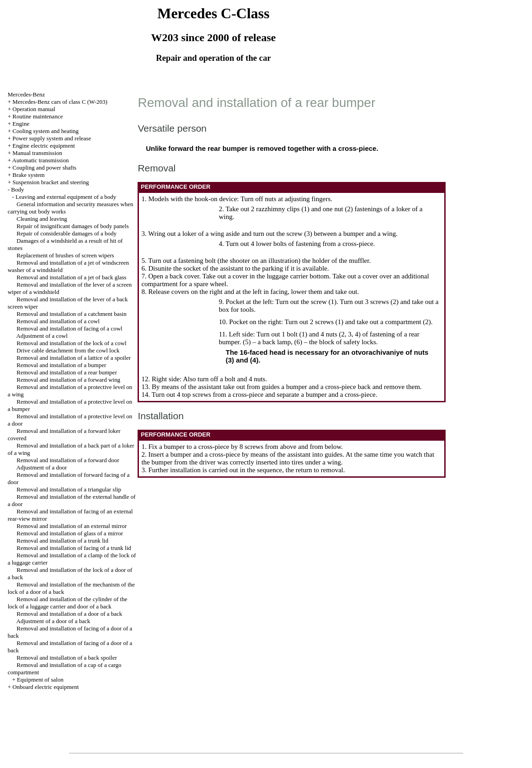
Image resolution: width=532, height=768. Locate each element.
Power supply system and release (52, 138)
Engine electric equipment (43, 146)
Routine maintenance (37, 116)
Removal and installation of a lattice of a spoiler (74, 358)
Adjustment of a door (42, 467)
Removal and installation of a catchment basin (71, 314)
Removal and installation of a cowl (58, 321)
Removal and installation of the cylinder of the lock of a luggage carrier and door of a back (68, 603)
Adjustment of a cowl (42, 336)
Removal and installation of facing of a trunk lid (74, 548)
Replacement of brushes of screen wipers (65, 255)
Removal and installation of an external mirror (72, 526)
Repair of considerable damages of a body (66, 233)
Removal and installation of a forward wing (68, 380)
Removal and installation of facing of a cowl (69, 328)
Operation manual (34, 109)
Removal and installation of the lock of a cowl (71, 343)
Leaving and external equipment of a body (66, 197)
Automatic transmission (41, 160)
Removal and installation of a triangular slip (69, 489)
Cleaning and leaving (42, 219)
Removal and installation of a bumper (61, 365)
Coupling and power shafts (44, 168)
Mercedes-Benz (27, 94)
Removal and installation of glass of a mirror (70, 533)
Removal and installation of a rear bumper (66, 372)
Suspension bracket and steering (51, 182)
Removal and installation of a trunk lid (62, 541)
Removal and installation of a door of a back (69, 614)
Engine (21, 124)
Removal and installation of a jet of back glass (71, 277)
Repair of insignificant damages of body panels (73, 226)
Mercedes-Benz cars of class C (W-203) (60, 102)
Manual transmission (37, 153)
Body (17, 189)
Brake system (28, 175)
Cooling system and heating (45, 131)
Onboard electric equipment (45, 687)
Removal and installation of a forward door (68, 460)
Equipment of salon (40, 680)
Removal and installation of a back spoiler (67, 658)
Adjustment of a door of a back (53, 621)
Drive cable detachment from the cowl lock (68, 350)
